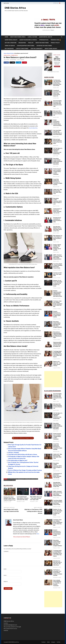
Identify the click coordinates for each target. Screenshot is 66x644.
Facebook (44, 642)
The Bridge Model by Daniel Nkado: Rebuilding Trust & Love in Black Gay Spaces (58, 354)
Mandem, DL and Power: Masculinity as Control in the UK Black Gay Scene (58, 283)
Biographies (22, 43)
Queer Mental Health (46, 37)
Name (5, 569)
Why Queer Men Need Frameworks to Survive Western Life (58, 113)
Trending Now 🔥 (56, 40)
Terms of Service (10, 46)
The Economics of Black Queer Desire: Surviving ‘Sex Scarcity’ (57, 211)
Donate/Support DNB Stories (26, 46)
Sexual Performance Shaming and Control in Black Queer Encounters (57, 123)
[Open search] (62, 37)
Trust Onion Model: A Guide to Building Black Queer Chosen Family (58, 266)
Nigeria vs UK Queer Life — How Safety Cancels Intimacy (57, 364)
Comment (6, 551)
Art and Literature (11, 43)
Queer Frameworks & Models (28, 40)
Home (6, 37)
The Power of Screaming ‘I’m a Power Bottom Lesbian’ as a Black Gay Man (58, 573)
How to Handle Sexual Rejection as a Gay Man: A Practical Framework (57, 583)
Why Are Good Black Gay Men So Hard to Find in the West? (58, 141)
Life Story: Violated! (13, 453)
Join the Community (36, 49)
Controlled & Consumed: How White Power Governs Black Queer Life (57, 93)
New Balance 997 (21, 479)
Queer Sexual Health (11, 40)
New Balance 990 (13, 479)
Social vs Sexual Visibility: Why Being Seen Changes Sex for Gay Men (57, 247)
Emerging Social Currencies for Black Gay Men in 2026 (57, 220)
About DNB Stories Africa (18, 37)
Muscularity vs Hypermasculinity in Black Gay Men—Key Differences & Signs (58, 335)
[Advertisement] (53, 379)
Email (5, 575)
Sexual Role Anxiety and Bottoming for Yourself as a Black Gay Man (58, 182)
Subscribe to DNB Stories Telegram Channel (23, 438)
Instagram (53, 642)
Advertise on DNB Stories (44, 46)
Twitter (48, 642)
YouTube (58, 642)
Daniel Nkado (14, 60)
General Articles (10, 53)
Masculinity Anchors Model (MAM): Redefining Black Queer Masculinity (58, 161)
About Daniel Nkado (51, 49)
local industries (33, 128)
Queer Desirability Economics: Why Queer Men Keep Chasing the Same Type (57, 103)
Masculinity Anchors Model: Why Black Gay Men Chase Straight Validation (58, 324)
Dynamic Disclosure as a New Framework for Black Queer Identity (57, 314)
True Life (31, 43)
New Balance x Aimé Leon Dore (31, 479)
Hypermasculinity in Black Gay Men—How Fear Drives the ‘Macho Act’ (58, 344)
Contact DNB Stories (22, 49)
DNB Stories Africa (15, 8)
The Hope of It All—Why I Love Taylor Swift (58, 274)
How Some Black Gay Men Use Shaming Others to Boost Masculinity (58, 132)
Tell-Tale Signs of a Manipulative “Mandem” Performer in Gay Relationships (58, 151)
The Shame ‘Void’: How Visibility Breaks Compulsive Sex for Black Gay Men (58, 304)
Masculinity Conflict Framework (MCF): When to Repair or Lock (58, 201)
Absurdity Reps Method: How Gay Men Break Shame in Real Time (58, 229)
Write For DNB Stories (42, 43)
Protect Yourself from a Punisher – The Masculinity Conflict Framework (57, 172)
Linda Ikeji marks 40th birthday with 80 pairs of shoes (22, 454)
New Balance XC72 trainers (10, 480)
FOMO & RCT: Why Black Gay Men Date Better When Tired (58, 192)
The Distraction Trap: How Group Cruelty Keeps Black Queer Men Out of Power (57, 83)
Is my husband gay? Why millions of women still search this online (23, 498)
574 (8, 479)
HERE (51, 72)
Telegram (52, 30)
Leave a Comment (21, 60)
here (38, 534)
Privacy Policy (55, 43)
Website (6, 582)
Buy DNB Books (9, 49)
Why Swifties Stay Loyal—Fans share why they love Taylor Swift (36, 498)
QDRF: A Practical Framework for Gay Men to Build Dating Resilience (58, 257)
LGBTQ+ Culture (32, 37)
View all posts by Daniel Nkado (22, 537)
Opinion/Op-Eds (44, 40)
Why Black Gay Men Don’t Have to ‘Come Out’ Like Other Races (58, 563)
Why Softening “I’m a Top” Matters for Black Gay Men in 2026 (58, 238)
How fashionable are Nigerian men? (18, 460)
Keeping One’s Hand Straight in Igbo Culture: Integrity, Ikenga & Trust (10, 498)
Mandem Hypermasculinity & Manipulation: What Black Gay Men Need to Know (58, 294)
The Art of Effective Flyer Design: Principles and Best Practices (25, 470)
